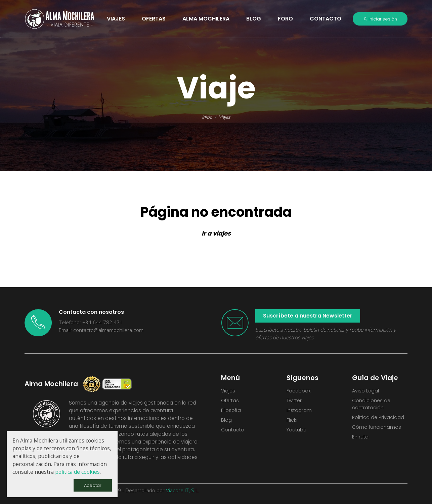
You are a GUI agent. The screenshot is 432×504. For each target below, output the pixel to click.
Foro (285, 19)
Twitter (295, 402)
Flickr (292, 423)
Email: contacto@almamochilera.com (101, 330)
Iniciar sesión (380, 19)
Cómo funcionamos (377, 431)
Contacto (326, 19)
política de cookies (77, 471)
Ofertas (231, 402)
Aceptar (92, 485)
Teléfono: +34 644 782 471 (91, 322)
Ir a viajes (216, 233)
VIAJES (116, 19)
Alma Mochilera (206, 19)
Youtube (297, 433)
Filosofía (231, 412)
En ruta (360, 441)
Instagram (299, 412)
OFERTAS (154, 19)
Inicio (206, 117)
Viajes (225, 117)
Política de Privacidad (379, 420)
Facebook (299, 391)
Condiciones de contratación (372, 406)
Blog (254, 19)
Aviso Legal (366, 391)
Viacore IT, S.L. (183, 490)
